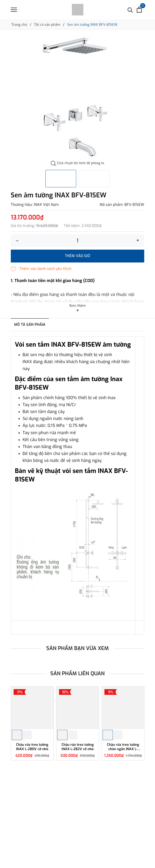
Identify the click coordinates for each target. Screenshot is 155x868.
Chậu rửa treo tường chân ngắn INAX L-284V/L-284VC (123, 747)
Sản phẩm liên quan (77, 674)
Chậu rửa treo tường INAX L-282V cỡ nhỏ (78, 747)
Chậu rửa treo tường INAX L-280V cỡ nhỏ (32, 747)
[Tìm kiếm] (130, 10)
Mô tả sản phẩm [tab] (30, 325)
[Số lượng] (77, 241)
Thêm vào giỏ (78, 256)
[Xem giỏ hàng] (139, 10)
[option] (77, 97)
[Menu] (14, 10)
